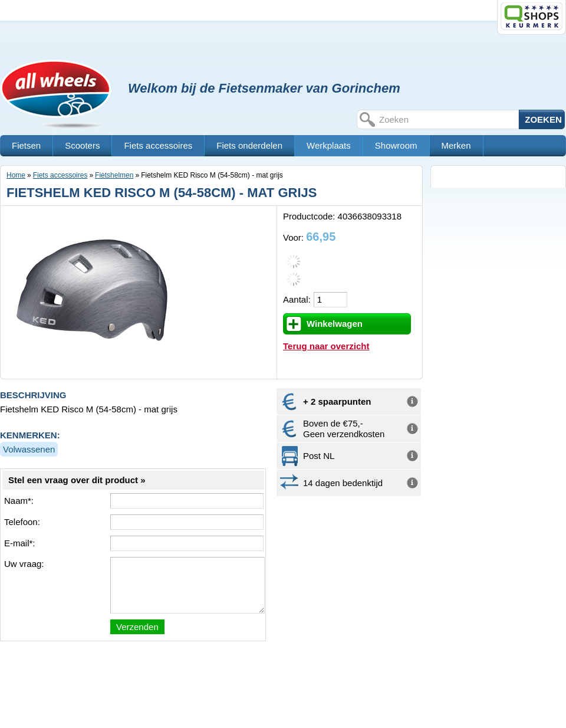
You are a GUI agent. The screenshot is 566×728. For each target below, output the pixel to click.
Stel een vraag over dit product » (77, 480)
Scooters (82, 145)
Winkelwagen (335, 324)
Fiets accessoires (158, 145)
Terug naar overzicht (326, 346)
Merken (456, 145)
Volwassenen (29, 449)
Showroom (396, 145)
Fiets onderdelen (249, 145)
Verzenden (137, 627)
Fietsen (26, 145)
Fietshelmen (114, 175)
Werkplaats (329, 145)
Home (16, 175)
